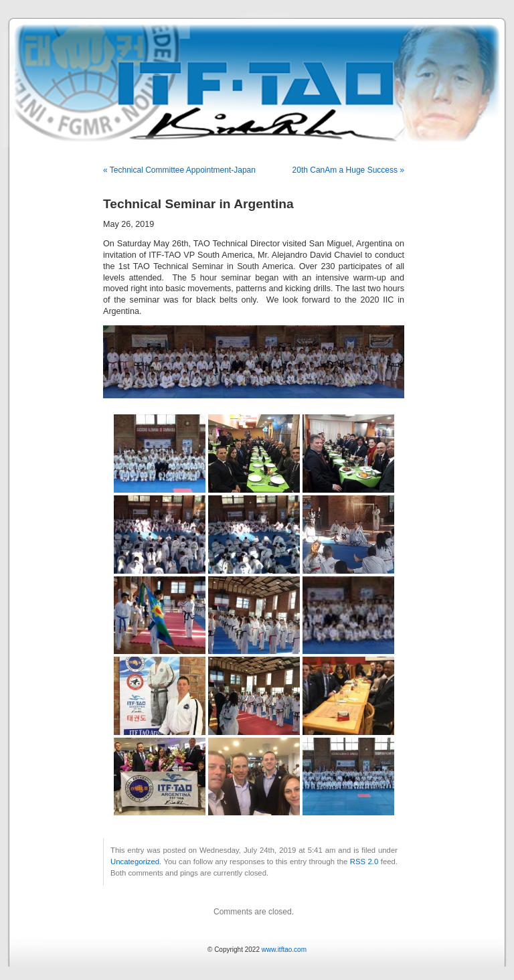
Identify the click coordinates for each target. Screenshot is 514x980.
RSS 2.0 (364, 862)
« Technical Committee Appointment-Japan (179, 170)
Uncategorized (135, 862)
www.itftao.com (284, 950)
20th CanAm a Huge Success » (348, 170)
